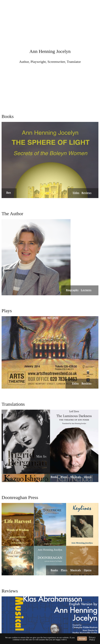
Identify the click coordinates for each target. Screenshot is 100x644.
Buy (9, 192)
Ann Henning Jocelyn (50, 51)
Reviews (87, 193)
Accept (82, 639)
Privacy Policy (92, 639)
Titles (76, 193)
